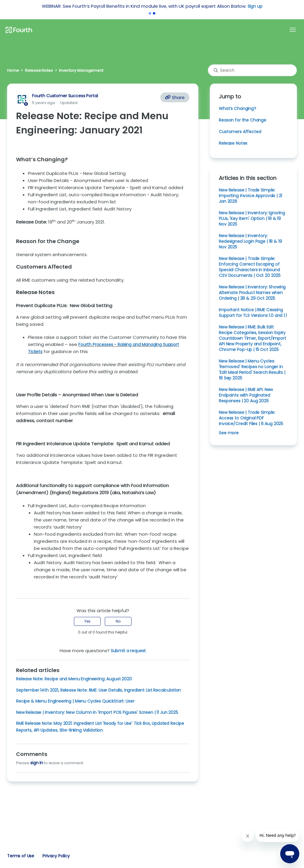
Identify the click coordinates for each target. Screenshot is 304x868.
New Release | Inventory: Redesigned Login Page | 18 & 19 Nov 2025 (250, 241)
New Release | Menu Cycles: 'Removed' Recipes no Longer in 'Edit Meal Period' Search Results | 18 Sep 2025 (252, 370)
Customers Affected (240, 132)
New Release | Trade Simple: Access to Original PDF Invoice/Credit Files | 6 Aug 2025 (251, 418)
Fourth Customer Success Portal (65, 96)
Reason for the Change (243, 120)
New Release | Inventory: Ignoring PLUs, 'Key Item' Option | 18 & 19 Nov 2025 (252, 218)
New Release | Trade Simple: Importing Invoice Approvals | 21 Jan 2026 (250, 196)
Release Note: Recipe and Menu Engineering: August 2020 (74, 679)
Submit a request (128, 651)
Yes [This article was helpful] (87, 621)
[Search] (252, 70)
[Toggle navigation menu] (293, 30)
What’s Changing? (237, 108)
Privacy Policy (56, 856)
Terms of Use (21, 856)
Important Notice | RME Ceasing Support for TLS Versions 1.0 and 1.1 (253, 313)
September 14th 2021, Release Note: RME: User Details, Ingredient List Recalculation (98, 690)
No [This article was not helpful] (118, 621)
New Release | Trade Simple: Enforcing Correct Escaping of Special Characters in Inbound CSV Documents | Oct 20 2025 (250, 267)
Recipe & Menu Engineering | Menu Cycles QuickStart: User (75, 701)
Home (13, 70)
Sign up (255, 6)
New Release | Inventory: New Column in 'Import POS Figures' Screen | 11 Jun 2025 (97, 712)
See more (229, 433)
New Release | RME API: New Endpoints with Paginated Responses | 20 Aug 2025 (246, 395)
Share (175, 97)
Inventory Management (81, 70)
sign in (37, 763)
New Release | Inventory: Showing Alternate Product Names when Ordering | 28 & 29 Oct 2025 (252, 293)
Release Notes (39, 70)
